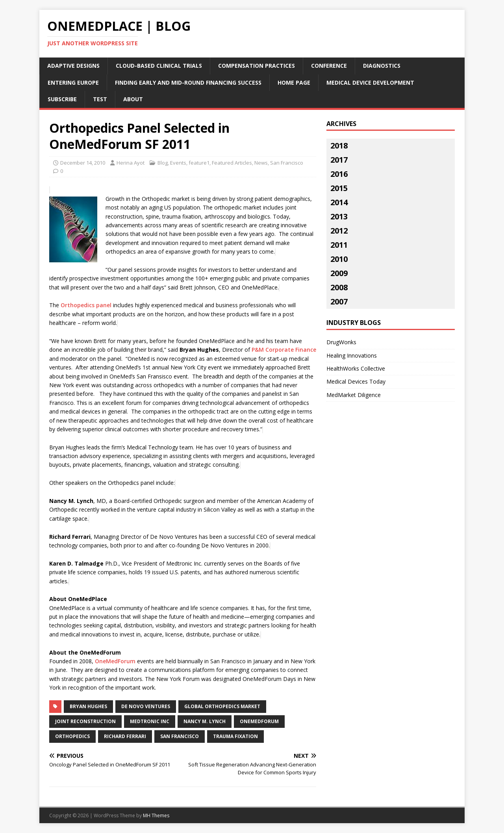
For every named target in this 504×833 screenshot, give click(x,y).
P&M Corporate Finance (284, 350)
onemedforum (259, 721)
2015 (339, 188)
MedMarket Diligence (354, 395)
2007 (339, 301)
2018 (339, 146)
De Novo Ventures (146, 706)
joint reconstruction (85, 721)
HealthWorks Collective (356, 368)
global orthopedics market (222, 706)
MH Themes (156, 815)
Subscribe (62, 99)
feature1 (199, 163)
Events (178, 163)
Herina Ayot (131, 163)
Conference (329, 66)
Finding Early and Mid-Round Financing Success (188, 83)
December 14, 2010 (83, 163)
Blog (163, 163)
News (261, 163)
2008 (339, 287)
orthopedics (72, 736)
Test (100, 99)
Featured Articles (232, 163)
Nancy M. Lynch (205, 721)
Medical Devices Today (356, 381)
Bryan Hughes (88, 706)
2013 (339, 216)
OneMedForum (116, 661)
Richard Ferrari (125, 736)
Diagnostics (382, 66)
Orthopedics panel (86, 305)
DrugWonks (341, 342)
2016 (339, 174)
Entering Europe (73, 83)
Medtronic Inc (150, 721)
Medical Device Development (370, 83)
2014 (339, 202)
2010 (339, 259)
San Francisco (287, 163)
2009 (339, 273)
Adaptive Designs (73, 66)
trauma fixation (235, 736)
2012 (339, 231)
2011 (339, 245)
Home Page (294, 83)
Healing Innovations (352, 355)
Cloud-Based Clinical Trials (159, 66)
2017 (339, 160)
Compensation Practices (257, 66)
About (133, 99)
